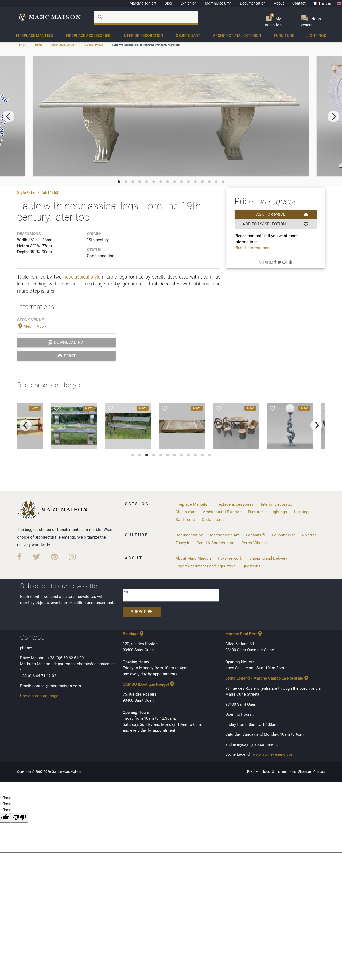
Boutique (134, 634)
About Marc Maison (193, 558)
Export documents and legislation (205, 566)
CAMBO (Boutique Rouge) (149, 684)
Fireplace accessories (88, 36)
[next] (333, 116)
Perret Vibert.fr (255, 543)
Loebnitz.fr (256, 535)
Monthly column (218, 3)
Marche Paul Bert (244, 634)
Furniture (284, 36)
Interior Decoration (143, 36)
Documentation (253, 3)
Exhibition (189, 3)
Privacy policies (259, 772)
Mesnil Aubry (32, 326)
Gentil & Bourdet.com (215, 543)
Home (39, 45)
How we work (230, 558)
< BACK (22, 45)
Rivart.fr (309, 535)
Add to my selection (275, 224)
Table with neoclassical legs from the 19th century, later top (146, 45)
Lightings (316, 36)
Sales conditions (284, 772)
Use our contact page (39, 696)
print (66, 356)
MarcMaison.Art (224, 535)
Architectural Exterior (237, 36)
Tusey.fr (182, 543)
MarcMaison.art (143, 3)
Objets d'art (188, 36)
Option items (213, 520)
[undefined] (20, 818)
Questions (251, 566)
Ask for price (282, 214)
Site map (305, 772)
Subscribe (142, 612)
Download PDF (67, 342)
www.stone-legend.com (274, 754)
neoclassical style (82, 277)
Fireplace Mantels (35, 36)
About (279, 3)
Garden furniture (94, 45)
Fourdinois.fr (283, 535)
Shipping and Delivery (268, 558)
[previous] (9, 116)
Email (129, 592)
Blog (168, 3)
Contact (299, 3)
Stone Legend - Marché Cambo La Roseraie (267, 678)
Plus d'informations (252, 248)
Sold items (185, 520)
